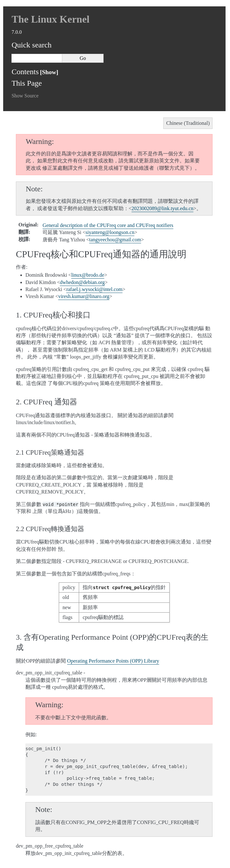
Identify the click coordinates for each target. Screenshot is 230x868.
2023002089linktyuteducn (162, 208)
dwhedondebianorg (82, 282)
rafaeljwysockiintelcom (95, 289)
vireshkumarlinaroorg (84, 296)
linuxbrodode (88, 275)
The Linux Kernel (50, 19)
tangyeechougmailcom (115, 240)
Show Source (25, 96)
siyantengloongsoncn (110, 232)
